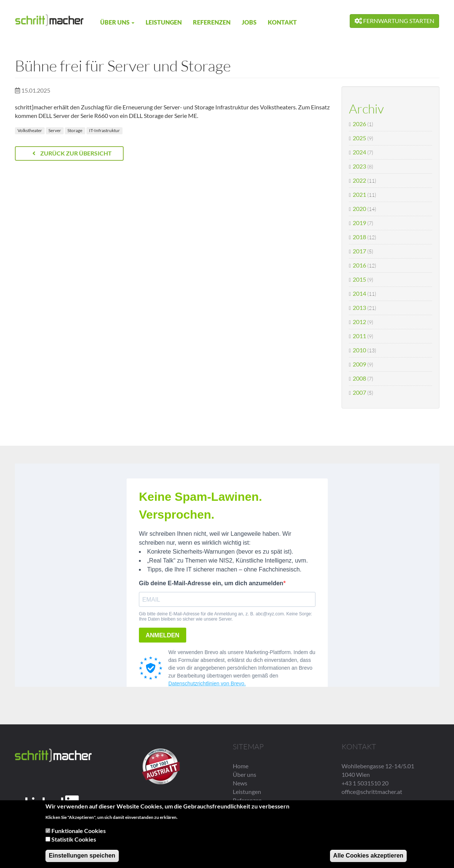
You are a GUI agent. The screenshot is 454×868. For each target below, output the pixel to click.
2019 (359, 223)
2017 (359, 251)
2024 (359, 152)
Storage (75, 130)
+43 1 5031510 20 (365, 783)
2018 (359, 237)
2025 (359, 138)
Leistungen (164, 22)
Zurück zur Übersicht (72, 153)
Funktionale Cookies (79, 832)
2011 (359, 336)
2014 (359, 293)
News (240, 783)
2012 (359, 322)
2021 (359, 194)
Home (241, 766)
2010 (359, 350)
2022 (359, 180)
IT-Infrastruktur (104, 130)
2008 (359, 378)
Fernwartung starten (394, 21)
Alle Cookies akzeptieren (369, 857)
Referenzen (212, 22)
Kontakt (282, 22)
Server (55, 130)
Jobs (249, 22)
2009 (359, 364)
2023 (359, 166)
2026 (359, 124)
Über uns (117, 22)
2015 (359, 279)
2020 (359, 209)
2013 (359, 308)
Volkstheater (30, 130)
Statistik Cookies (74, 840)
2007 (359, 392)
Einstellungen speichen (82, 857)
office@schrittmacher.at (372, 792)
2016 (359, 265)
